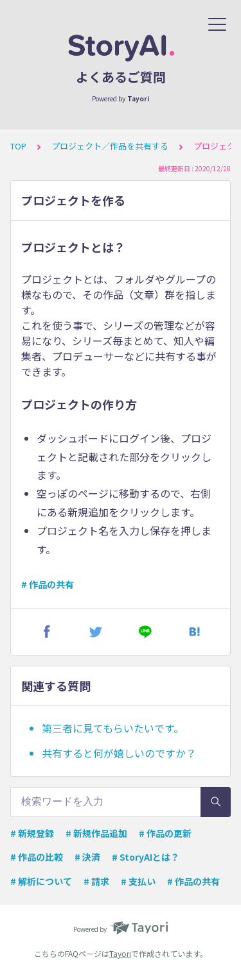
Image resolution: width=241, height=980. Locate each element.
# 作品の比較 (37, 857)
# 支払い (138, 881)
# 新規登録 (32, 833)
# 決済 (87, 857)
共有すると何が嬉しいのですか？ (119, 753)
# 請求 (96, 881)
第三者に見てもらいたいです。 (113, 728)
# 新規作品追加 (96, 833)
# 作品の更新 (165, 833)
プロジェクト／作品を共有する (110, 146)
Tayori (120, 953)
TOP (18, 146)
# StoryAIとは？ (146, 857)
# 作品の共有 (48, 584)
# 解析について (41, 881)
